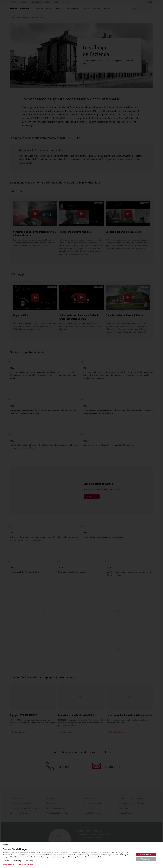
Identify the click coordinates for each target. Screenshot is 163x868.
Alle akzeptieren (146, 855)
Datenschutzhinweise (25, 864)
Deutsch (7, 845)
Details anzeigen (8, 864)
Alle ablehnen (146, 859)
